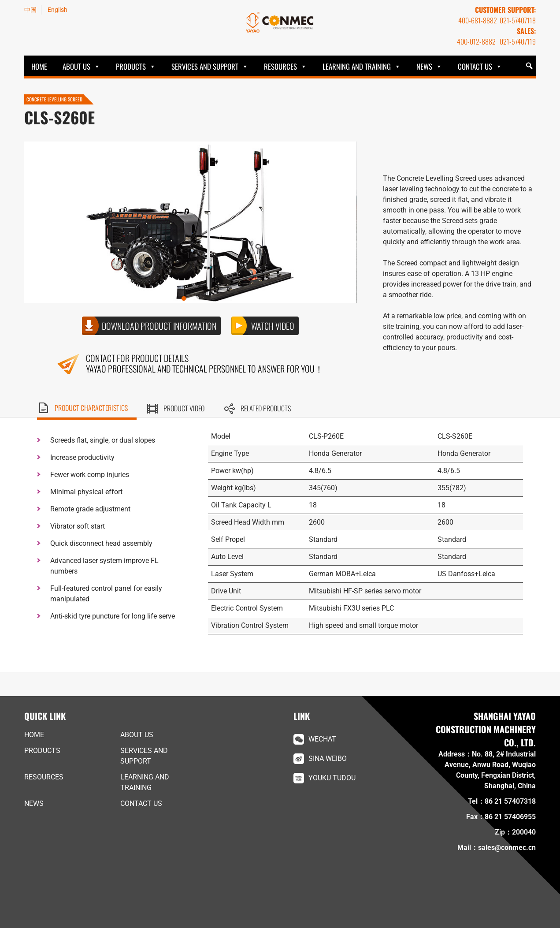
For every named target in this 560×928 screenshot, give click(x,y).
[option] (190, 222)
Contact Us (475, 66)
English (57, 10)
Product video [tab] (184, 408)
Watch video (273, 326)
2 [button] (204, 299)
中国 (30, 10)
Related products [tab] (266, 408)
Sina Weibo (328, 758)
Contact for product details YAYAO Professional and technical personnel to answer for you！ (205, 363)
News (424, 66)
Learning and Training (357, 66)
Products (131, 66)
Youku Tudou (332, 778)
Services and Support (205, 66)
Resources (280, 66)
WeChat (322, 739)
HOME (39, 66)
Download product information (159, 326)
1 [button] (190, 299)
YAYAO (280, 22)
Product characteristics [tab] (91, 408)
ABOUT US (76, 66)
